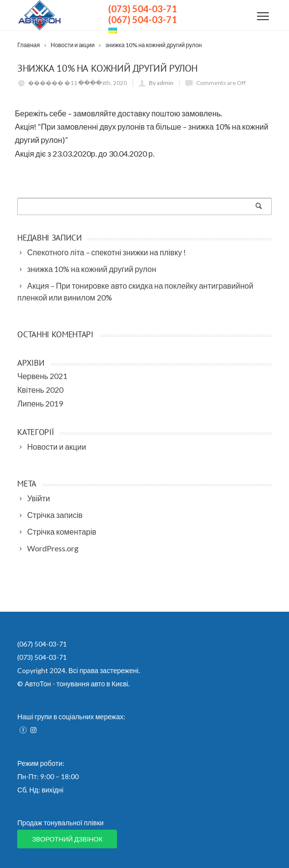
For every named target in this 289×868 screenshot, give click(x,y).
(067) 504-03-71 (143, 20)
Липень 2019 (40, 403)
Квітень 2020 (40, 390)
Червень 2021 (42, 376)
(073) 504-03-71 (143, 9)
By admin (161, 83)
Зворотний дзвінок (67, 839)
